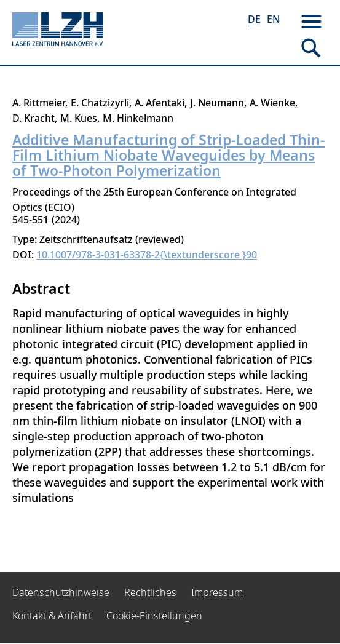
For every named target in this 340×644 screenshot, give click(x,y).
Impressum (217, 592)
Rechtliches (150, 592)
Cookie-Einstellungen (154, 616)
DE (254, 19)
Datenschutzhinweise (61, 592)
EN (273, 19)
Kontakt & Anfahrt (52, 616)
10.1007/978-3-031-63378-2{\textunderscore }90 (147, 255)
